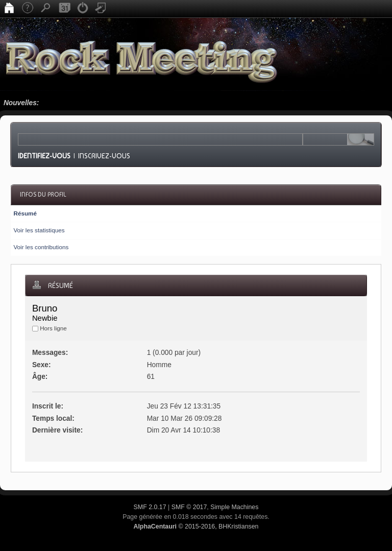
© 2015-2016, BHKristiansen (196, 526)
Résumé (25, 213)
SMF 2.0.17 (150, 507)
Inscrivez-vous (104, 156)
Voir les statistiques (39, 230)
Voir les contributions (41, 247)
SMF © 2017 (189, 507)
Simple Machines (234, 507)
